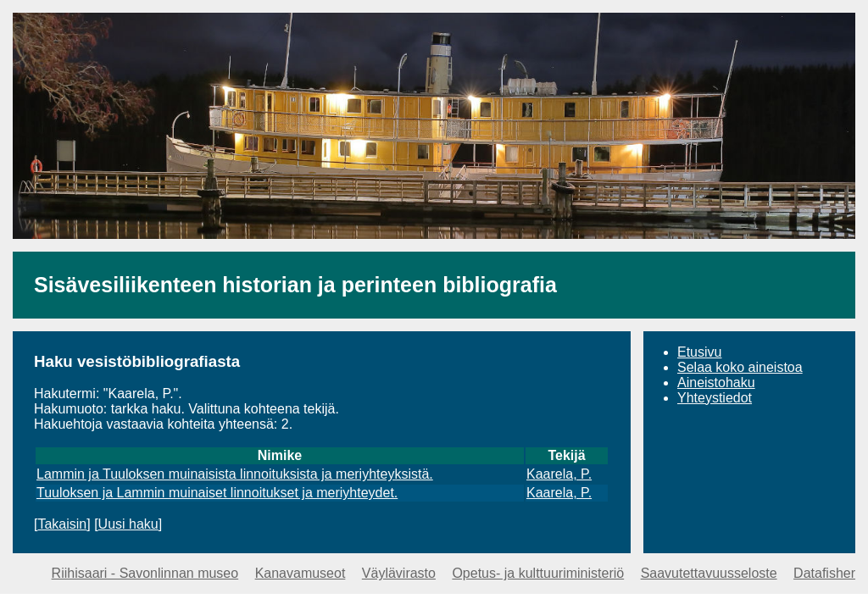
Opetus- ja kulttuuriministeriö (538, 573)
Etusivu (699, 352)
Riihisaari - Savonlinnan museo (145, 573)
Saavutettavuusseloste (709, 573)
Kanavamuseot (300, 573)
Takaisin (62, 524)
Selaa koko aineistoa (740, 367)
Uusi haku (128, 524)
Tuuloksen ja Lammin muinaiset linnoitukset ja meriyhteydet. (217, 493)
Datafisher (824, 573)
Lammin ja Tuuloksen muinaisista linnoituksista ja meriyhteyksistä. (235, 474)
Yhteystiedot (715, 398)
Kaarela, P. (559, 474)
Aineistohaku (716, 383)
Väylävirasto (399, 573)
